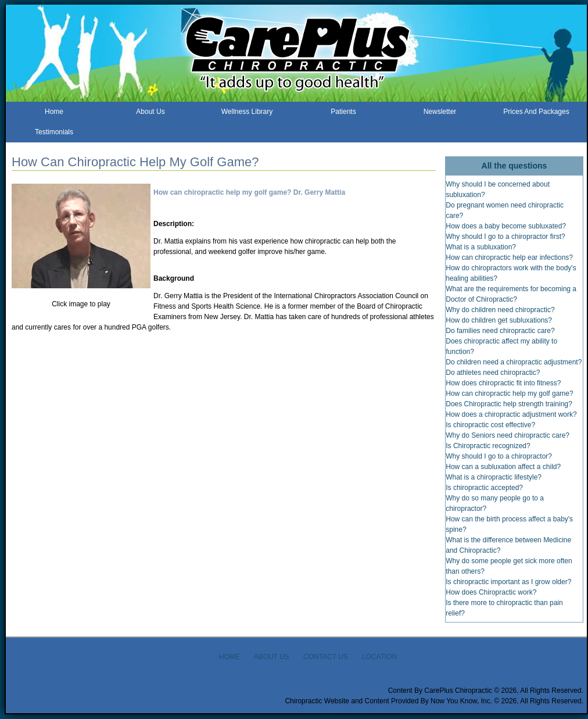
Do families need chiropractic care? (500, 331)
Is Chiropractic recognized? (488, 446)
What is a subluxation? (481, 247)
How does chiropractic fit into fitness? (503, 383)
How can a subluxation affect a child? (503, 467)
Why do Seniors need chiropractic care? (508, 435)
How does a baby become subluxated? (506, 226)
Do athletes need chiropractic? (493, 373)
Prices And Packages (536, 112)
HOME (230, 657)
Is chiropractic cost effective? (490, 425)
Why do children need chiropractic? (500, 310)
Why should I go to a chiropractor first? (505, 237)
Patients (343, 112)
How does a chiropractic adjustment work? (511, 414)
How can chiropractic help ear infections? (509, 257)
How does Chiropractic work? (491, 592)
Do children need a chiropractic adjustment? (514, 362)
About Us (150, 112)
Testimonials (54, 132)
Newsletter (440, 112)
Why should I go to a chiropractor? (499, 456)
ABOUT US (272, 657)
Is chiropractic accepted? (484, 488)
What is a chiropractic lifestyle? (494, 477)
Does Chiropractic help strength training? (509, 404)
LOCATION (379, 657)
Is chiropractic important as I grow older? (508, 582)
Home (54, 112)
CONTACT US (326, 657)
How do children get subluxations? (499, 320)
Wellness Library (247, 112)
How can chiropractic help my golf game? (509, 394)
